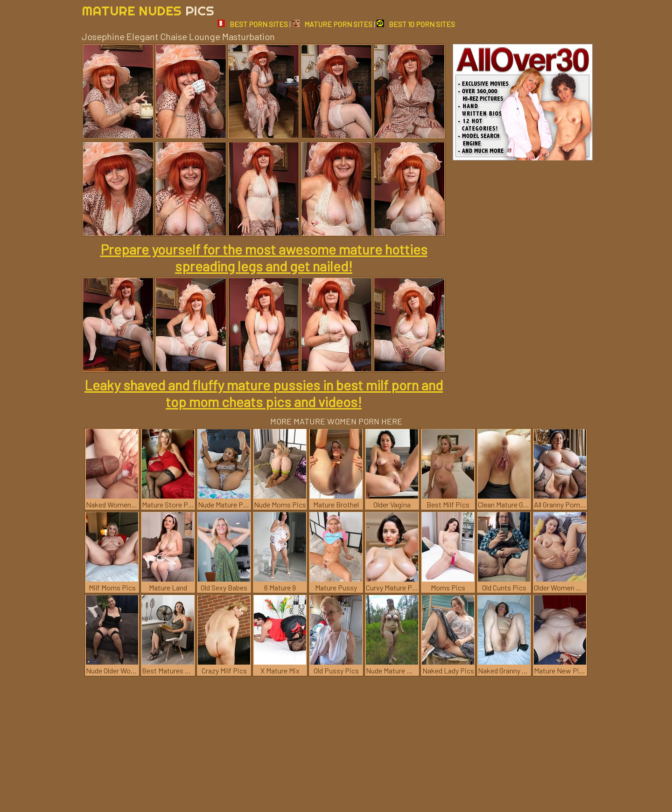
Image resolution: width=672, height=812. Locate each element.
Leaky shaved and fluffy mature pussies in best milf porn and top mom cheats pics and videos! (264, 393)
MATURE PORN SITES (332, 24)
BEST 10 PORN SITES (416, 24)
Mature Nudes (148, 10)
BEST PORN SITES (253, 24)
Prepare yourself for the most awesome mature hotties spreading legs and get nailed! (264, 257)
